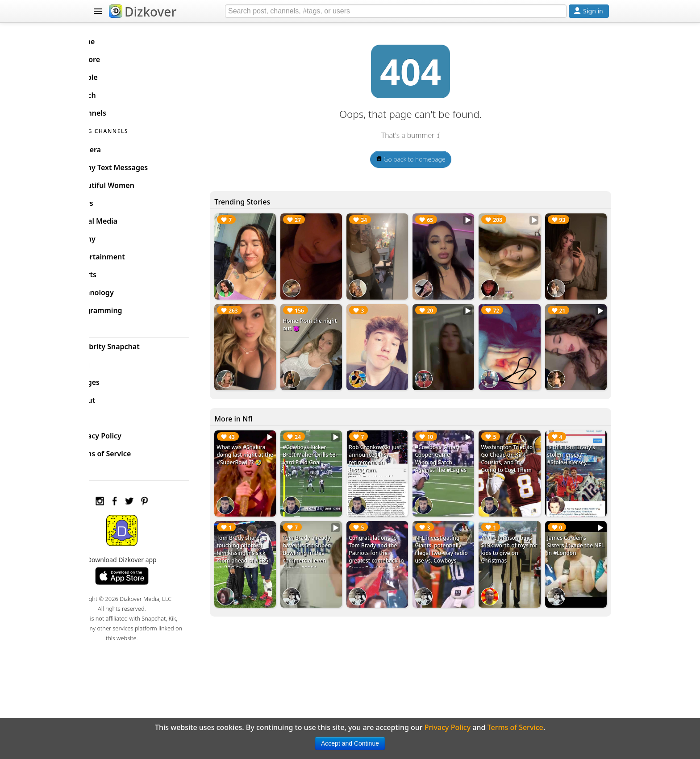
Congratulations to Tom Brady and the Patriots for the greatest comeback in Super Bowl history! (388, 542)
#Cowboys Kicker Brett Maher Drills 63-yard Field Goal (324, 444)
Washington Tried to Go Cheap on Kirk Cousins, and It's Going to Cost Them (514, 448)
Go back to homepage (421, 159)
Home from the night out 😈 (321, 320)
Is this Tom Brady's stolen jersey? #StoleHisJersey (575, 444)
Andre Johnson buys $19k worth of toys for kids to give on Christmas (514, 534)
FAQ (108, 414)
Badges (114, 379)
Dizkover (143, 12)
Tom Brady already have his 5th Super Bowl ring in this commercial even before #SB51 (325, 538)
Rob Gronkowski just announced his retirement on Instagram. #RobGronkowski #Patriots (390, 456)
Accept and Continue (350, 743)
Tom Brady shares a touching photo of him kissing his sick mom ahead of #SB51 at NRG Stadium (263, 542)
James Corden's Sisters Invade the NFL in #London (574, 530)
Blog (109, 361)
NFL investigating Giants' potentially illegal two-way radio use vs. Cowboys (452, 534)
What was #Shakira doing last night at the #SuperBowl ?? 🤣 (263, 448)
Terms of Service (130, 450)
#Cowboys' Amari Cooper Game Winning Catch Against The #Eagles (452, 448)
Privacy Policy (125, 432)
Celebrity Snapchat (134, 343)
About (112, 396)
